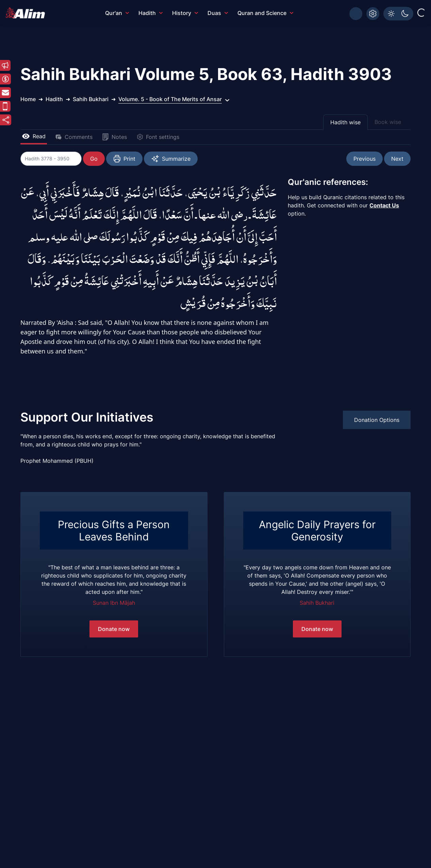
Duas (218, 13)
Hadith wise (345, 122)
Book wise (388, 122)
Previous (364, 159)
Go (94, 159)
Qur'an (117, 13)
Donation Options (377, 420)
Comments (74, 137)
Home (28, 99)
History (185, 13)
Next (397, 159)
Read (34, 136)
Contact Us (384, 205)
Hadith (151, 13)
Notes (114, 137)
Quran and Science (265, 13)
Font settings (158, 137)
